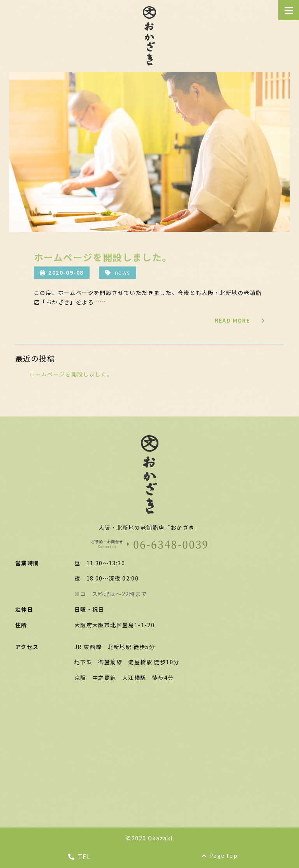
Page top (220, 856)
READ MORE (240, 320)
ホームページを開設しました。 (71, 374)
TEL (80, 856)
